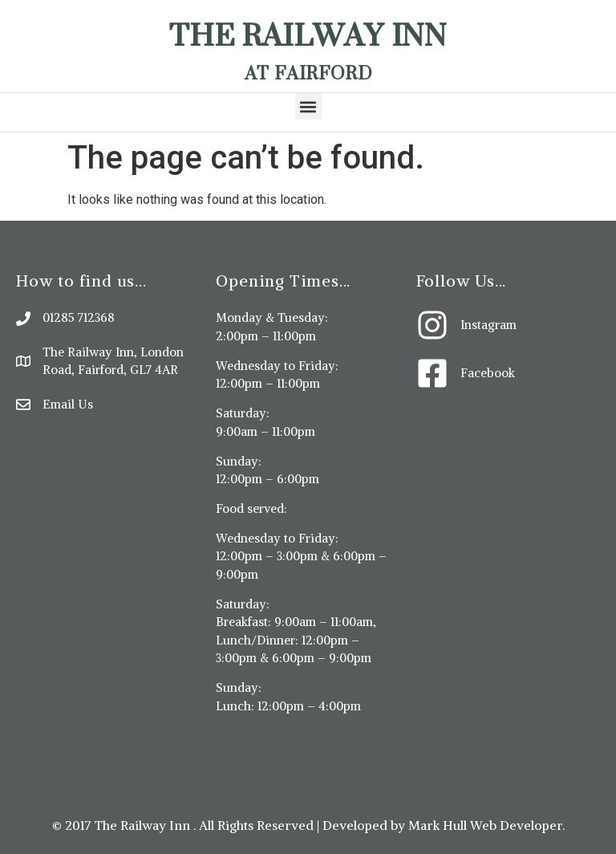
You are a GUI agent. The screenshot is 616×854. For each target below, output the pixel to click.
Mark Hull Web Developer (485, 825)
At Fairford (308, 73)
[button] (308, 106)
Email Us (68, 404)
